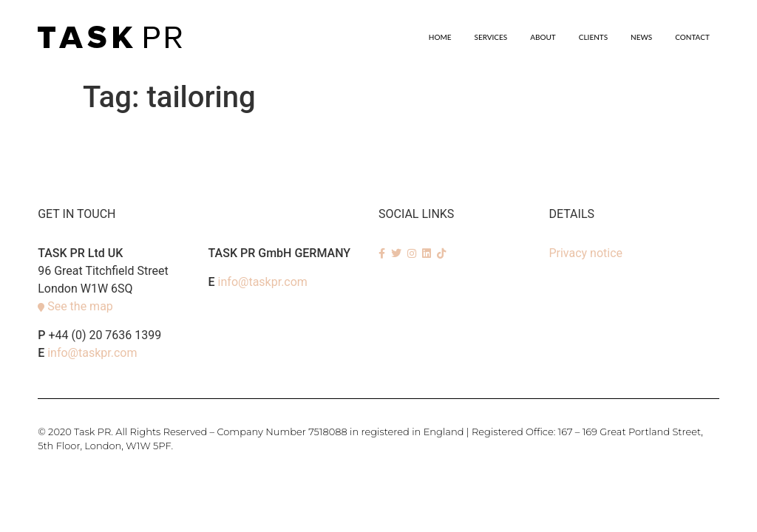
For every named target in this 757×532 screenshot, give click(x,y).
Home (440, 37)
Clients (593, 37)
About (543, 37)
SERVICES (491, 37)
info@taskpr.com (92, 353)
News (641, 37)
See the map (80, 306)
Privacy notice (585, 253)
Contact (692, 37)
